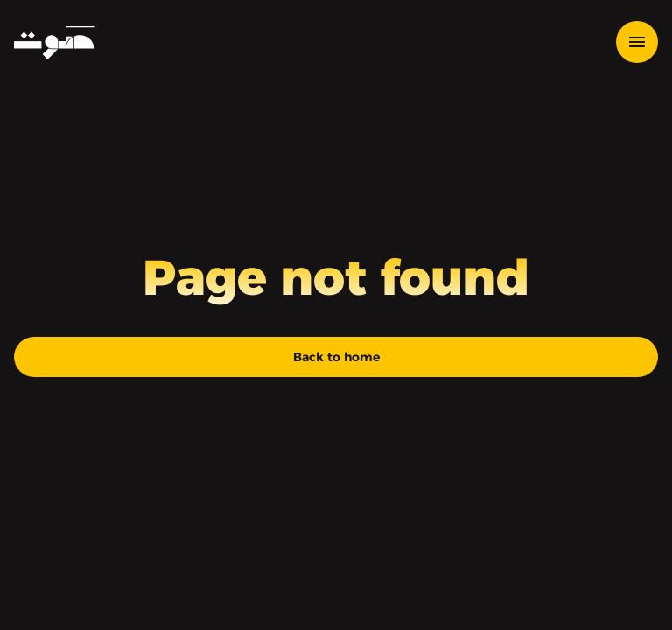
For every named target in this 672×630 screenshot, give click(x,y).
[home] (55, 42)
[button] (637, 42)
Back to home (336, 357)
